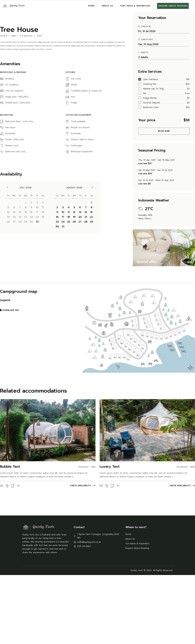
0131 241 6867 (84, 615)
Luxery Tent (110, 536)
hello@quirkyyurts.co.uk (89, 611)
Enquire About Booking (137, 617)
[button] (6, 48)
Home (128, 603)
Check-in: (145, 96)
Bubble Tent (10, 536)
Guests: (144, 122)
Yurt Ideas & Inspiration (137, 613)
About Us (130, 608)
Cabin (14, 105)
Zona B (4, 105)
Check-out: (146, 109)
